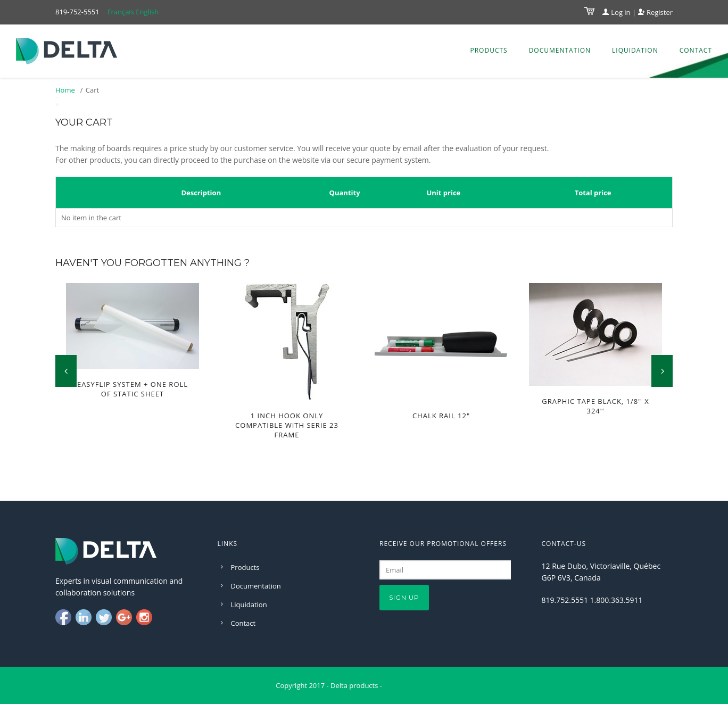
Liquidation (635, 50)
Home (65, 90)
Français (121, 12)
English (147, 12)
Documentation (560, 50)
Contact (696, 50)
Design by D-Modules (418, 685)
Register (655, 12)
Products (489, 50)
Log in (617, 12)
